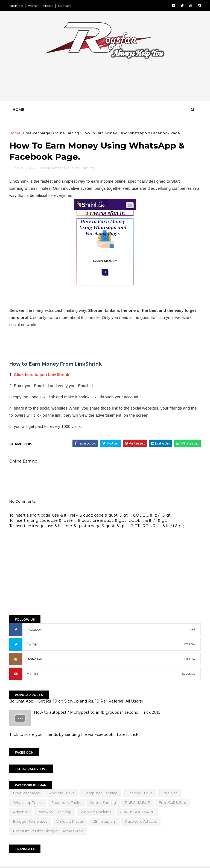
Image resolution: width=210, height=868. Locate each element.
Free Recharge (37, 133)
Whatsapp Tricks (28, 802)
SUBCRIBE (189, 674)
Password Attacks (141, 821)
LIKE (192, 629)
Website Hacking (96, 812)
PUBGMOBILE (137, 802)
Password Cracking (54, 812)
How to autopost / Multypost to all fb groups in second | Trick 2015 (97, 712)
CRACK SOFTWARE (137, 812)
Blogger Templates (30, 821)
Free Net (169, 793)
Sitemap (16, 6)
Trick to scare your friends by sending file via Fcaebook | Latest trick (74, 734)
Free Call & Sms (173, 802)
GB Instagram (104, 821)
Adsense (21, 812)
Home (33, 6)
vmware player (70, 821)
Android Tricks (62, 793)
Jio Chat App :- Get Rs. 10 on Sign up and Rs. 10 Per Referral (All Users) (76, 701)
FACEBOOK (34, 630)
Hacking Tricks (139, 793)
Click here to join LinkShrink (42, 374)
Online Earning (66, 133)
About (48, 6)
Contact (64, 6)
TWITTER (33, 645)
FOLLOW (190, 644)
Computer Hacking (100, 793)
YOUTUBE (33, 674)
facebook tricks (66, 802)
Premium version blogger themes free (48, 831)
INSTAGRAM (35, 659)
